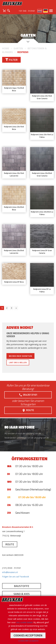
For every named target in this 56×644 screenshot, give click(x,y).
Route (28, 410)
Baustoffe (22, 586)
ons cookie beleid (24, 622)
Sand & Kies (22, 594)
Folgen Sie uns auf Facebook (16, 577)
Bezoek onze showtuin (20, 356)
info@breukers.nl (10, 572)
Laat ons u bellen (18, 362)
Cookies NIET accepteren (28, 641)
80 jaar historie (19, 427)
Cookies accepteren (28, 635)
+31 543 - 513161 (27, 11)
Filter (11, 60)
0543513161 (28, 395)
